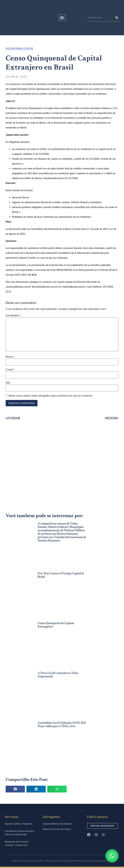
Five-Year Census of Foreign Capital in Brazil (61, 575)
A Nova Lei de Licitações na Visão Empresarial (58, 675)
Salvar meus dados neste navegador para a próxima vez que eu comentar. (51, 396)
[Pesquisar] (117, 18)
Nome (10, 357)
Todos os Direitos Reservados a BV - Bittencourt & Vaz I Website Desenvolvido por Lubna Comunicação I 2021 (62, 861)
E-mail (10, 370)
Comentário (13, 316)
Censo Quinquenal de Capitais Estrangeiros (56, 625)
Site (8, 383)
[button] (62, 18)
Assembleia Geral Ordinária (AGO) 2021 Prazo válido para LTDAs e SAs (62, 724)
